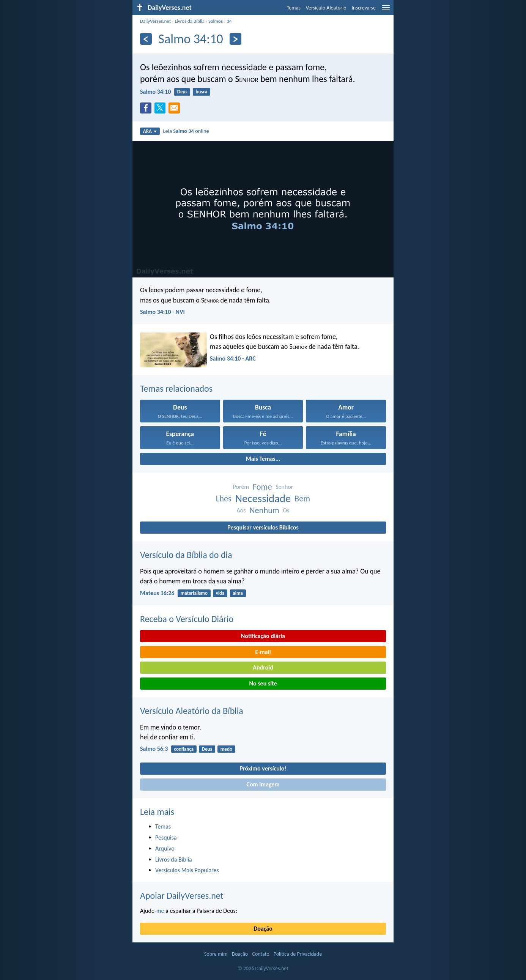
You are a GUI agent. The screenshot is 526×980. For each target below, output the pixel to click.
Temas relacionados (176, 388)
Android (263, 667)
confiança (184, 749)
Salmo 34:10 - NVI (162, 312)
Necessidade (263, 499)
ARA (150, 131)
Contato (261, 954)
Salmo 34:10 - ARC (233, 358)
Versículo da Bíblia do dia (186, 555)
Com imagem (263, 784)
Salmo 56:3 (154, 749)
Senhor (284, 487)
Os (286, 510)
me (160, 911)
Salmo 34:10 (155, 92)
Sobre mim (216, 954)
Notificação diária (263, 636)
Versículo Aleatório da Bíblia (192, 711)
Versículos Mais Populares (187, 870)
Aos (241, 510)
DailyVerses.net (155, 21)
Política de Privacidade (298, 954)
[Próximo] (235, 39)
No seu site (263, 683)
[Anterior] (146, 39)
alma (238, 593)
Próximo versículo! (263, 768)
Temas (294, 8)
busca (201, 92)
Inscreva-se (364, 8)
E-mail (263, 652)
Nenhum (264, 510)
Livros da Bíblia (190, 21)
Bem (302, 499)
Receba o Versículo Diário (187, 619)
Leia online (186, 131)
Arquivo (165, 848)
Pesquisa (166, 837)
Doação (263, 929)
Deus (182, 92)
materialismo (194, 593)
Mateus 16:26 (157, 593)
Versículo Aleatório (326, 8)
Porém (241, 487)
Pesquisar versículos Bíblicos (263, 527)
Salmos (216, 21)
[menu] (386, 10)
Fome (262, 487)
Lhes (224, 499)
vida (220, 593)
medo (226, 749)
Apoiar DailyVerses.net (182, 896)
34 (229, 21)
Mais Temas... (263, 459)
